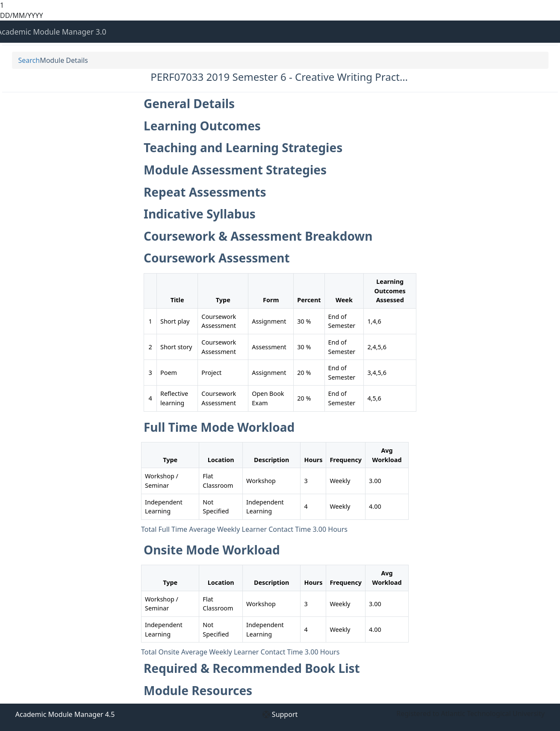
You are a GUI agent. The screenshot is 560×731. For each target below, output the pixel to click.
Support (285, 714)
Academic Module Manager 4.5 (65, 714)
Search (29, 60)
